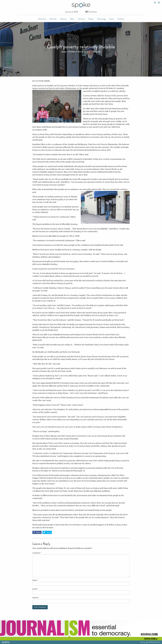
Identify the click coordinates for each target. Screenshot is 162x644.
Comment (37, 553)
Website (35, 598)
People (91, 19)
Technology (101, 19)
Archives (121, 19)
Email (35, 589)
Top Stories (91, 12)
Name (35, 580)
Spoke (98, 52)
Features (63, 19)
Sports (112, 19)
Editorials (53, 19)
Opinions (81, 19)
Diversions (42, 19)
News (72, 19)
